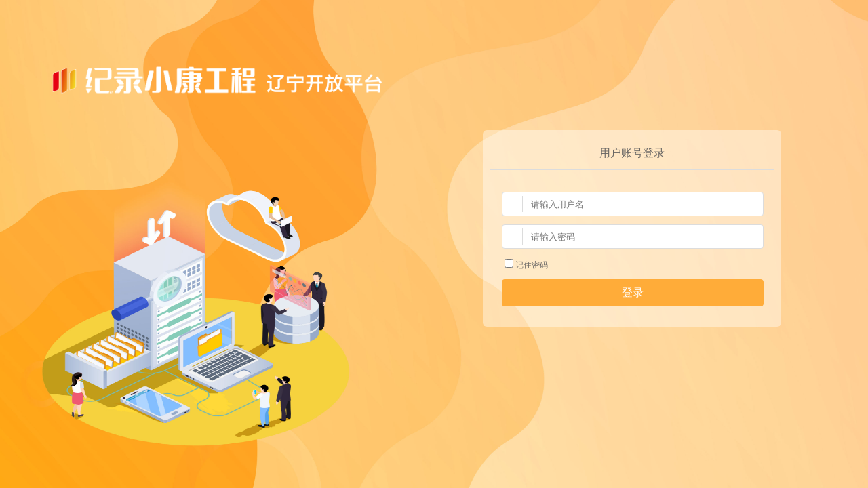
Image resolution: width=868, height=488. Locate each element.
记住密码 (526, 265)
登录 (633, 292)
